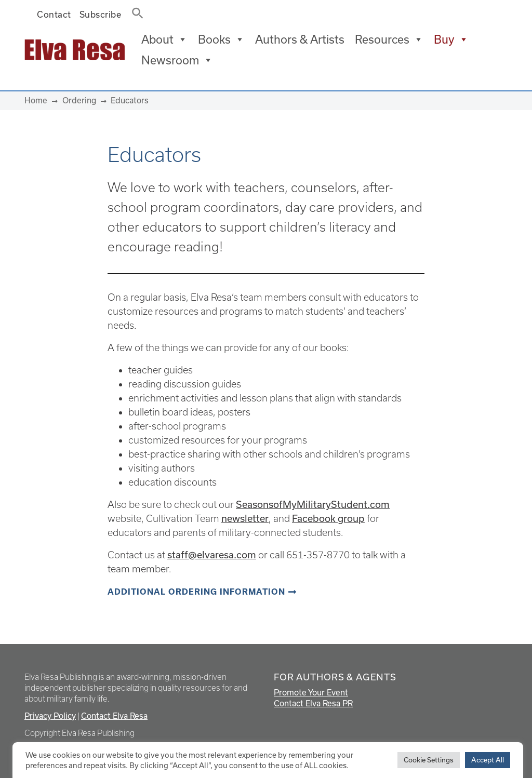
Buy (451, 39)
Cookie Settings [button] (429, 760)
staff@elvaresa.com (212, 555)
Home (36, 100)
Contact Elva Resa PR (313, 703)
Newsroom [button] (177, 60)
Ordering (79, 100)
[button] (135, 11)
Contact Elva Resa (114, 716)
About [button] (164, 39)
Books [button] (221, 39)
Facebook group (328, 518)
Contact (54, 14)
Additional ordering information (196, 592)
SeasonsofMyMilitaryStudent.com (313, 504)
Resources (389, 39)
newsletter (245, 518)
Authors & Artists (300, 39)
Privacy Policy (50, 716)
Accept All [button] (488, 760)
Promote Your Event (311, 692)
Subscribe (101, 14)
